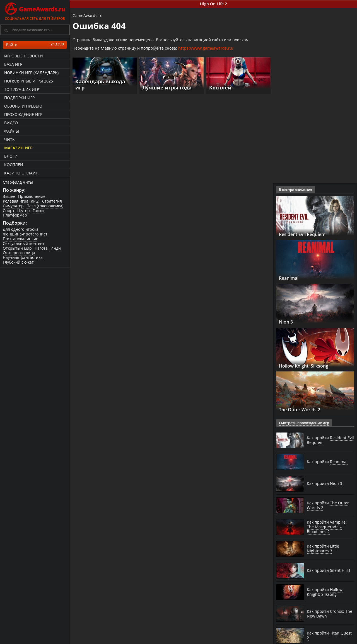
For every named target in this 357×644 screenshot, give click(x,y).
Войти (35, 45)
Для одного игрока (21, 229)
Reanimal (291, 278)
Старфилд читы (18, 182)
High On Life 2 (214, 4)
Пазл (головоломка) (45, 206)
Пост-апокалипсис (20, 239)
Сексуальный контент (24, 243)
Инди (56, 248)
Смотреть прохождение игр (302, 423)
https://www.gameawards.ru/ (206, 48)
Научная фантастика (23, 257)
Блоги (11, 156)
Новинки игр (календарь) (31, 73)
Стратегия (52, 201)
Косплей (14, 165)
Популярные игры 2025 (29, 81)
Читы (10, 139)
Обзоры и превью (23, 106)
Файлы (12, 131)
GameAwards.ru (88, 15)
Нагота (41, 248)
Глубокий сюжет (18, 262)
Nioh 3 (287, 322)
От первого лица (19, 253)
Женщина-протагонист (25, 234)
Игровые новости (24, 56)
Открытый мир (17, 248)
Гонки (38, 211)
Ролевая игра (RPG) (21, 201)
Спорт (9, 211)
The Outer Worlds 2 (303, 409)
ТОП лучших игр (22, 89)
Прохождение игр (23, 114)
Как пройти (330, 440)
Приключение (32, 196)
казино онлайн (21, 173)
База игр (13, 64)
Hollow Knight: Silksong (309, 366)
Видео (11, 123)
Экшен (9, 196)
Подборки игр (19, 98)
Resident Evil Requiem (307, 234)
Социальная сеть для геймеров (35, 10)
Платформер (15, 215)
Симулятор (13, 206)
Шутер (24, 211)
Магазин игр (18, 148)
